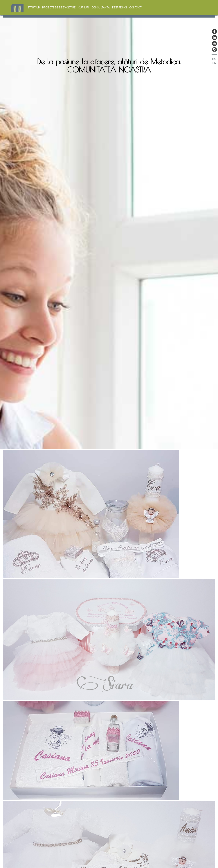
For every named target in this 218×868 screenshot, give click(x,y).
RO (214, 59)
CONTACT (135, 8)
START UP (34, 8)
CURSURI (83, 8)
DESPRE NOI (119, 8)
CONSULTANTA (101, 8)
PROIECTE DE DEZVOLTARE (60, 7)
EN (214, 63)
